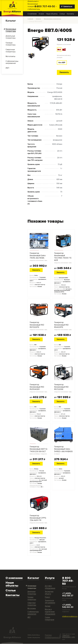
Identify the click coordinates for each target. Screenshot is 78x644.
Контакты (70, 14)
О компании (32, 14)
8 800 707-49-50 (45, 6)
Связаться (67, 6)
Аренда (48, 606)
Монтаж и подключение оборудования (50, 612)
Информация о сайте (69, 637)
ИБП (29, 618)
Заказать (64, 72)
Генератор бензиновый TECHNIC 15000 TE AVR (63, 258)
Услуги (41, 14)
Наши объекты (52, 14)
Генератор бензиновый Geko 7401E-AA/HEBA (39, 257)
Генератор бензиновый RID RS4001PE (63, 326)
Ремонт (47, 597)
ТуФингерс (66, 636)
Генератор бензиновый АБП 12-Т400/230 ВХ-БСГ (39, 450)
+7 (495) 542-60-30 (68, 606)
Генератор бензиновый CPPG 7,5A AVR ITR (39, 519)
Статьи (62, 14)
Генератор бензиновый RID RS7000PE (39, 326)
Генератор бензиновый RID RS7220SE (63, 388)
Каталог (11, 21)
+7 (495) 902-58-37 (68, 595)
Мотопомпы (32, 609)
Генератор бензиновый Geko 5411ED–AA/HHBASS (63, 450)
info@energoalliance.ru (70, 617)
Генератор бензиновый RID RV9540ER (39, 388)
